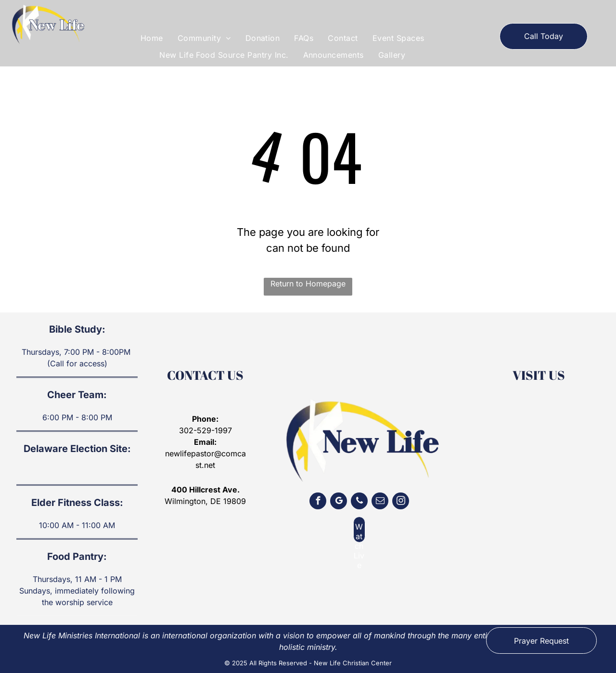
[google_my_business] (339, 502)
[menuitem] (152, 38)
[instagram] (401, 502)
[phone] (359, 502)
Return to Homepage (308, 284)
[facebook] (318, 502)
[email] (380, 502)
